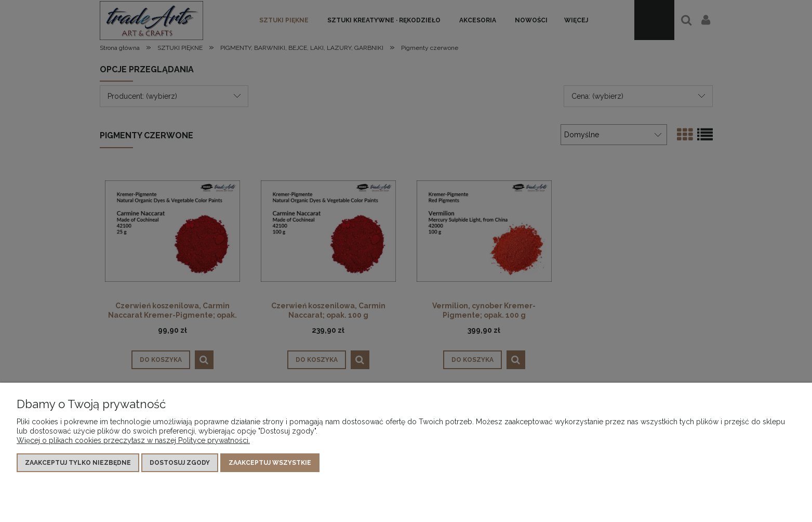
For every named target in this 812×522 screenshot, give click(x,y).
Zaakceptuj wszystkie (270, 463)
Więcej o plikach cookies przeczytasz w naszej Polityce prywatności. (133, 440)
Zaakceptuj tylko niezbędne (78, 463)
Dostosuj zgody (180, 463)
